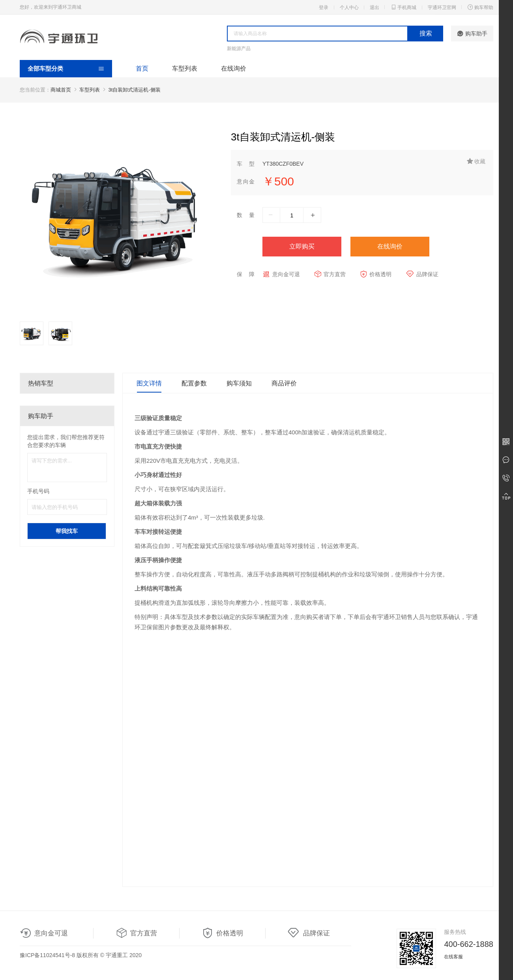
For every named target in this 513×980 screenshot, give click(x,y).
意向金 (246, 181)
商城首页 (61, 90)
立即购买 (302, 246)
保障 (246, 274)
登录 (324, 7)
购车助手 (472, 34)
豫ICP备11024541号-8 (47, 955)
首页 (142, 68)
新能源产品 (239, 49)
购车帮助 (480, 7)
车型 (246, 164)
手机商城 (403, 7)
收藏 (476, 161)
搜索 (426, 33)
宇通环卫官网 (442, 7)
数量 (246, 215)
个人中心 (349, 7)
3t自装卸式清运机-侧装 (135, 90)
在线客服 (453, 957)
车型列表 (185, 68)
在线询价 (234, 68)
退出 (374, 7)
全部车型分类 (45, 68)
